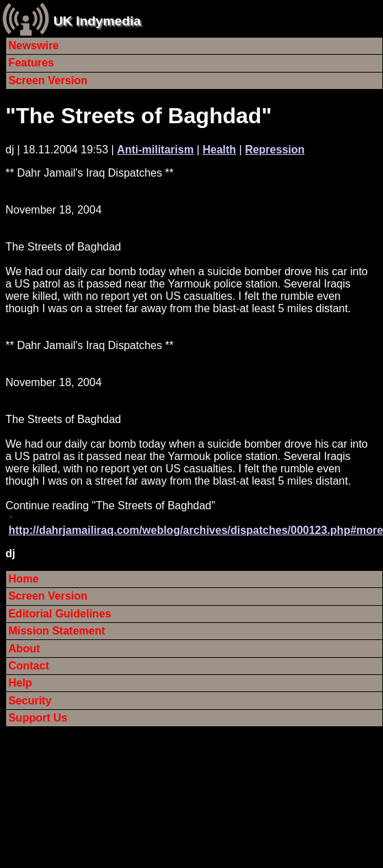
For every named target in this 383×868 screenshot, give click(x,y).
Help (20, 683)
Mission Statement (56, 631)
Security (30, 701)
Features (31, 63)
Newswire (34, 46)
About (24, 649)
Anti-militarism (155, 150)
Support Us (38, 718)
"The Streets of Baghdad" (139, 116)
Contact (29, 666)
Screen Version (48, 80)
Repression (275, 150)
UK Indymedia (97, 21)
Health (219, 150)
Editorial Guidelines (60, 614)
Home (23, 579)
